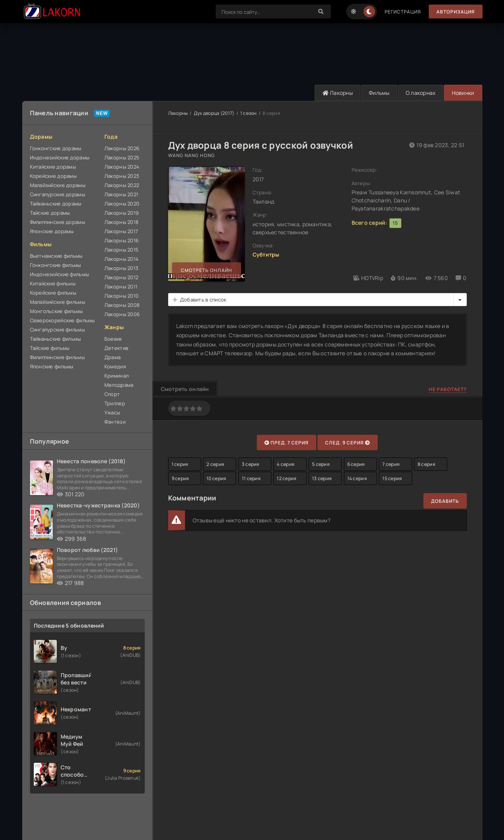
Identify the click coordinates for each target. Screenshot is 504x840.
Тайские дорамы (50, 213)
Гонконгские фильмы (56, 265)
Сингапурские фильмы (57, 330)
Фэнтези (115, 422)
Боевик (113, 339)
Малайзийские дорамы (58, 185)
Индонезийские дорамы (60, 157)
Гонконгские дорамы (56, 148)
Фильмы (379, 93)
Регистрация (403, 12)
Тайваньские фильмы (56, 339)
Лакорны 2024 (122, 167)
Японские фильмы (52, 366)
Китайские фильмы (53, 283)
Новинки (463, 93)
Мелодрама (119, 385)
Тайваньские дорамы (56, 204)
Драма (112, 357)
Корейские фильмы (53, 293)
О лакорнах (421, 93)
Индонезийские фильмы (60, 274)
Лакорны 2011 (121, 287)
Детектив (116, 348)
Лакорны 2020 (122, 204)
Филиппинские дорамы (58, 222)
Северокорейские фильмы (63, 320)
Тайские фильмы (50, 348)
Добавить (445, 501)
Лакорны (338, 93)
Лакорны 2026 (122, 148)
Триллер (115, 403)
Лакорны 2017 (121, 231)
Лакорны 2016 (121, 240)
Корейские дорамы (53, 176)
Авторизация (456, 12)
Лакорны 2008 (122, 305)
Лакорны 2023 (122, 176)
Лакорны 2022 (122, 185)
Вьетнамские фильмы (56, 256)
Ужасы (112, 413)
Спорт (112, 394)
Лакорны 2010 (121, 296)
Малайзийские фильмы (58, 302)
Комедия (115, 366)
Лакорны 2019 (121, 213)
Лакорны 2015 (121, 250)
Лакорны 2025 (122, 157)
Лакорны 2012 (121, 277)
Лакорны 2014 (121, 259)
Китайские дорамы (53, 167)
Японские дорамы (52, 231)
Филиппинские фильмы (57, 357)
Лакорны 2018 (121, 222)
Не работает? (448, 389)
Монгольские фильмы (57, 311)
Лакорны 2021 (121, 194)
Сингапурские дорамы (58, 194)
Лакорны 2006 (122, 314)
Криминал (116, 376)
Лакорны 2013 (121, 268)
